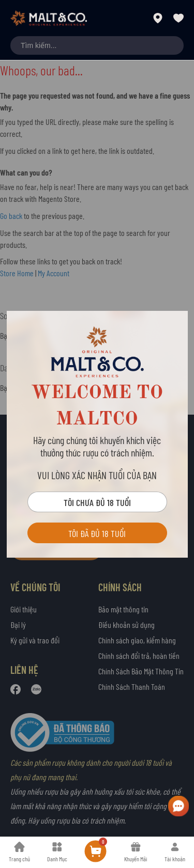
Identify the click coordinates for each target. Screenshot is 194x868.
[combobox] (97, 45)
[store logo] (49, 18)
